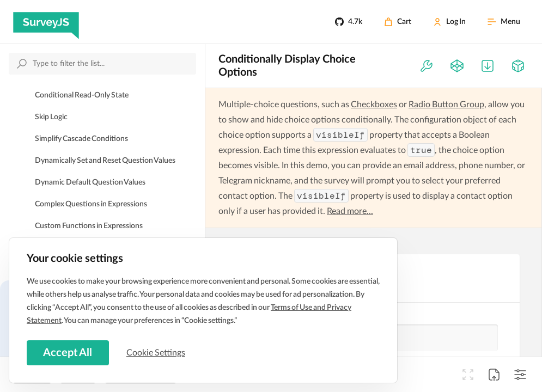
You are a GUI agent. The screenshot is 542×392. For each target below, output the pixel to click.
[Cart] (398, 22)
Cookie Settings (157, 352)
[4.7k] (349, 22)
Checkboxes (374, 105)
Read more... (350, 211)
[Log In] (449, 22)
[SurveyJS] (46, 22)
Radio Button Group (446, 105)
